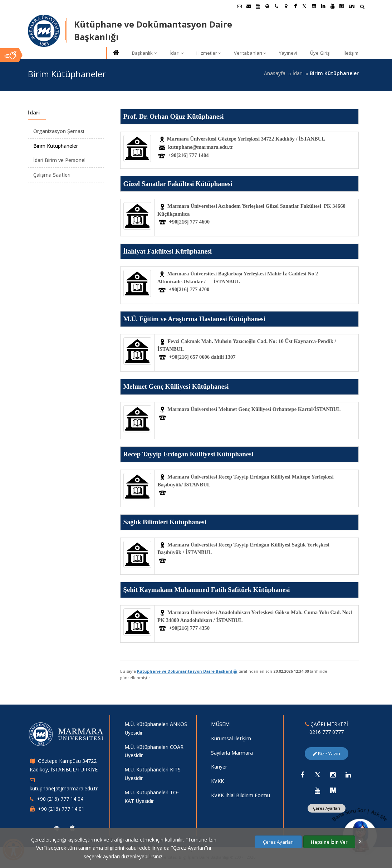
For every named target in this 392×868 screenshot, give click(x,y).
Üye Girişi (320, 53)
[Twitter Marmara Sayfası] (304, 6)
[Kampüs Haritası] (286, 6)
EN (352, 6)
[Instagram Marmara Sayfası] (314, 6)
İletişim (351, 53)
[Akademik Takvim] (258, 6)
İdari (177, 53)
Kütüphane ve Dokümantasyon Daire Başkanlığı (187, 671)
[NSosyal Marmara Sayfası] (342, 6)
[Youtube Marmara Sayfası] (332, 6)
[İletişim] (276, 6)
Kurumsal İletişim (231, 738)
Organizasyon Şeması (59, 131)
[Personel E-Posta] (249, 6)
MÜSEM (220, 724)
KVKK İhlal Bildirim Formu (241, 795)
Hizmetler (209, 53)
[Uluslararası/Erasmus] (267, 6)
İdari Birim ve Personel (59, 160)
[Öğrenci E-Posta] (239, 6)
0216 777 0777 (327, 732)
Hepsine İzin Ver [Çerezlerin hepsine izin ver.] (329, 842)
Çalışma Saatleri (52, 175)
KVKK (217, 781)
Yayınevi (288, 53)
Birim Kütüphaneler (56, 146)
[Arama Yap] (362, 7)
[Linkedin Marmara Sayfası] (323, 6)
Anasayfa (275, 73)
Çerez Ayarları (278, 842)
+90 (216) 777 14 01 (61, 809)
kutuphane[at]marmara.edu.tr (64, 788)
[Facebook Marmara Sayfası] (295, 6)
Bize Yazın (327, 754)
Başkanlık (144, 53)
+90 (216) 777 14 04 (60, 799)
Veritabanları (250, 53)
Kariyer (219, 767)
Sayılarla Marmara (232, 753)
